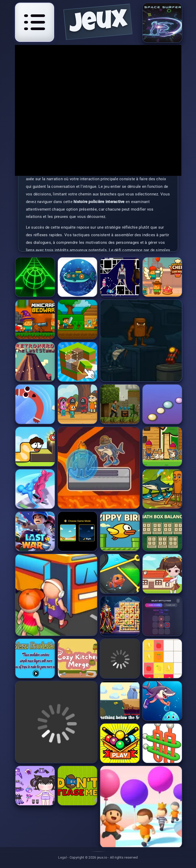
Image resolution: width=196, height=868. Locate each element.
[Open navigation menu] (35, 22)
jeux (98, 24)
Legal (62, 857)
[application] (98, 110)
